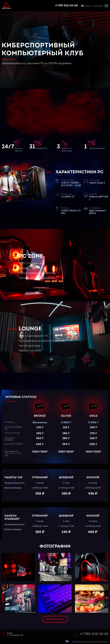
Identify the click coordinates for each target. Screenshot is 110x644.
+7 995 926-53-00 (66, 6)
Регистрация (98, 6)
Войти (87, 6)
